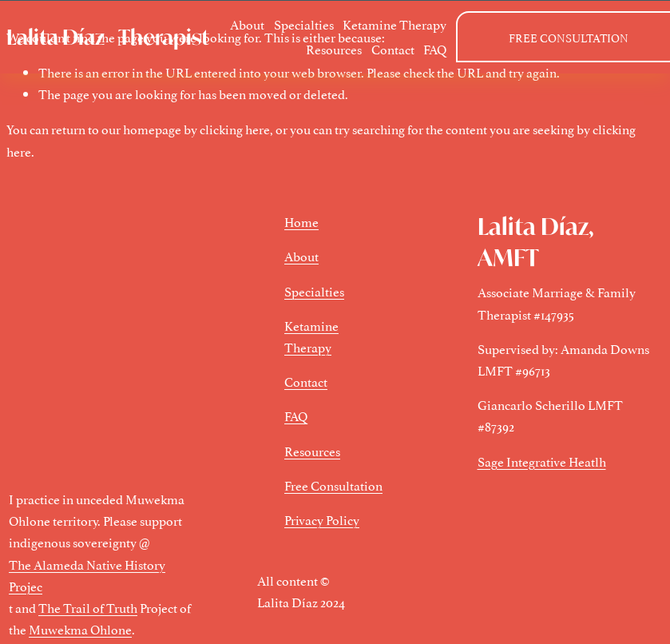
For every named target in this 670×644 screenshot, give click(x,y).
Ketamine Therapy (394, 24)
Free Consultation (333, 485)
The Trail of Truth (88, 607)
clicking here (235, 129)
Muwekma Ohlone (80, 629)
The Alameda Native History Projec (87, 575)
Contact (393, 49)
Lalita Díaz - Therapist (108, 37)
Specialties (304, 24)
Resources (334, 49)
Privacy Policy (322, 519)
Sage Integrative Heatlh (542, 461)
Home (301, 221)
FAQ (435, 49)
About (247, 24)
